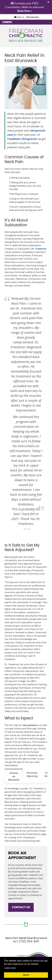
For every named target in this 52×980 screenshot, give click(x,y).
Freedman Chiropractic (22, 139)
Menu (7, 22)
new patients (30, 725)
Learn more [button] (10, 968)
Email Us (19, 17)
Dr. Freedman (39, 249)
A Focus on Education (14, 776)
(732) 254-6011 (32, 17)
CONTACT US (21, 907)
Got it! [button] (26, 975)
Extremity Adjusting (32, 774)
